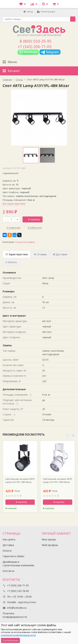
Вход (28, 12)
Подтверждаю (10, 640)
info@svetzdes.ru (17, 608)
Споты (18, 242)
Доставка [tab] (60, 254)
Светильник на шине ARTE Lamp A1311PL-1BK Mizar (20, 480)
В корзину (32, 219)
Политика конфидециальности (15, 615)
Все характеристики (14, 204)
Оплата (7, 551)
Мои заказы (49, 539)
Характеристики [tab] (17, 254)
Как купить (9, 539)
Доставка (8, 545)
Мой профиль (50, 545)
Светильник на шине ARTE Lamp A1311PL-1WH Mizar (57, 480)
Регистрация (46, 12)
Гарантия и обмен (13, 556)
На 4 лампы (29, 242)
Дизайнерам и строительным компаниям (18, 564)
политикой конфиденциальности (18, 635)
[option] (31, 155)
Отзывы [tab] (40, 254)
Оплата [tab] (11, 262)
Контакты (8, 571)
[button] (68, 435)
